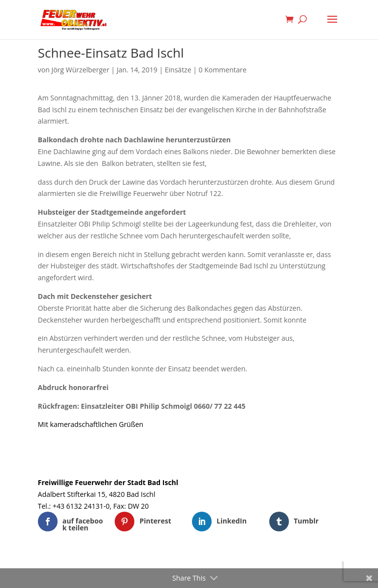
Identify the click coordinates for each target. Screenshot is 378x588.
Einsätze (178, 70)
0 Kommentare (223, 70)
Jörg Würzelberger (80, 70)
